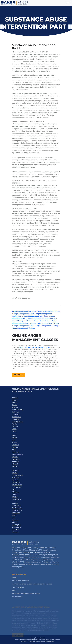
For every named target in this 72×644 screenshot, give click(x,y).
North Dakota (17, 487)
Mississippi (16, 462)
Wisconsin (16, 530)
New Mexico (16, 482)
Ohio (14, 490)
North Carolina (17, 485)
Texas (14, 515)
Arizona (15, 405)
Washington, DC (18, 422)
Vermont (15, 520)
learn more (19, 375)
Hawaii (14, 429)
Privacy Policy (39, 638)
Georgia (15, 426)
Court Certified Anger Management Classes (35, 347)
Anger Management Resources (26, 599)
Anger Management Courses (44, 319)
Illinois (14, 435)
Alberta (15, 402)
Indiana (15, 438)
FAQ (14, 596)
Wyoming (15, 532)
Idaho (14, 431)
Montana (15, 466)
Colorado (15, 414)
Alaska (14, 400)
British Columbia (18, 410)
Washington (16, 525)
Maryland (15, 452)
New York (15, 480)
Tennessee (16, 513)
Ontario (15, 494)
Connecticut (17, 417)
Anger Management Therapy (24, 328)
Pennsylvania (17, 499)
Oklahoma (16, 492)
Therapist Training (21, 586)
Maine (14, 450)
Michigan (15, 457)
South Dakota (17, 510)
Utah (14, 518)
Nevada (15, 473)
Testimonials (18, 592)
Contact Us (17, 602)
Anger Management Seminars (24, 311)
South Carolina (17, 508)
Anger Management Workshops (36, 316)
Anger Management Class (24, 314)
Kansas (15, 442)
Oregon (15, 497)
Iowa (14, 440)
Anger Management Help (24, 326)
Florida (14, 424)
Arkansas (15, 407)
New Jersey (16, 478)
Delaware (15, 419)
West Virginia (17, 527)
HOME (15, 583)
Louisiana (15, 447)
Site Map (46, 638)
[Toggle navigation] (68, 3)
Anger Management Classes (49, 311)
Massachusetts (17, 454)
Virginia (15, 522)
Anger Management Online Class (25, 321)
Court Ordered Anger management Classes (32, 589)
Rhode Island (17, 506)
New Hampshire (18, 475)
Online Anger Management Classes (45, 323)
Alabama (15, 398)
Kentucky (15, 445)
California (15, 412)
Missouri (15, 464)
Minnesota (16, 459)
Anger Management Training (47, 326)
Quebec (15, 503)
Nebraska (15, 470)
